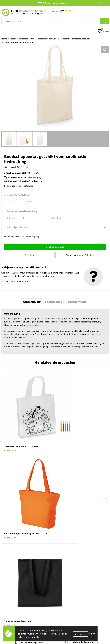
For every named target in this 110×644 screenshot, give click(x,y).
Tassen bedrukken (10, 586)
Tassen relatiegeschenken (22, 39)
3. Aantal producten (16, 227)
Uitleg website (63, 548)
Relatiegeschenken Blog (68, 590)
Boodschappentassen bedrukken (76, 39)
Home (4, 39)
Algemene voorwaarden (67, 607)
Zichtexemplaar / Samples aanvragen (74, 564)
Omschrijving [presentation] (32, 301)
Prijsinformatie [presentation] (76, 301)
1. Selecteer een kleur (17, 195)
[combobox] (51, 21)
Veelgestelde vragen (66, 539)
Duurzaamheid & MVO (66, 568)
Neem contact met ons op (16, 281)
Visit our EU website (65, 611)
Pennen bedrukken (10, 582)
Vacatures (61, 586)
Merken (5, 611)
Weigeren (92, 634)
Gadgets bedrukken (10, 594)
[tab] (32, 301)
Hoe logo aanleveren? (66, 560)
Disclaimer (61, 602)
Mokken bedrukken (10, 598)
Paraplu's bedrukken (11, 607)
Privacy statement (65, 598)
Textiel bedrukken (10, 602)
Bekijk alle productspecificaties (20, 186)
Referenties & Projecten (68, 594)
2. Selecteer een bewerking (21, 211)
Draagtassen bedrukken (48, 39)
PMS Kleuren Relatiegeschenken (71, 556)
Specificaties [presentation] (54, 301)
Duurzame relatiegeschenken (15, 590)
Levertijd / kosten (64, 544)
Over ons (60, 582)
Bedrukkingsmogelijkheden (69, 552)
